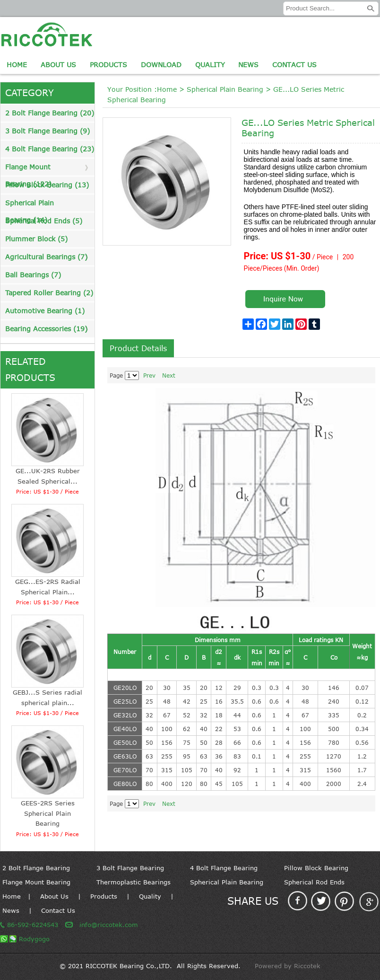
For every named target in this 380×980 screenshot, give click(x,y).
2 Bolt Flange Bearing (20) (50, 113)
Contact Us (294, 65)
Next (169, 375)
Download (161, 65)
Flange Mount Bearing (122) (28, 169)
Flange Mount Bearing (36, 882)
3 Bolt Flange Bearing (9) (47, 131)
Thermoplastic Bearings (134, 882)
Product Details (138, 348)
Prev (149, 375)
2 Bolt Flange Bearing (36, 868)
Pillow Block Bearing (316, 868)
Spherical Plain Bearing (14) (30, 205)
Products (108, 65)
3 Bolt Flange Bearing (130, 868)
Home (17, 65)
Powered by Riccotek (288, 966)
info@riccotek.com (109, 925)
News (248, 65)
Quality (210, 65)
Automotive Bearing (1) (45, 311)
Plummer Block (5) (36, 239)
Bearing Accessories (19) (46, 329)
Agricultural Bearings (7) (46, 257)
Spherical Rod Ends (314, 882)
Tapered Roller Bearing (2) (49, 293)
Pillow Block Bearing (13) (47, 185)
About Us (58, 65)
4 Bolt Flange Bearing (224, 868)
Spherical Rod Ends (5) (44, 221)
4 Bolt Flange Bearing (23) (50, 149)
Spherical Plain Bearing (225, 89)
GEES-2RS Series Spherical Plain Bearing (48, 813)
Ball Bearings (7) (33, 275)
